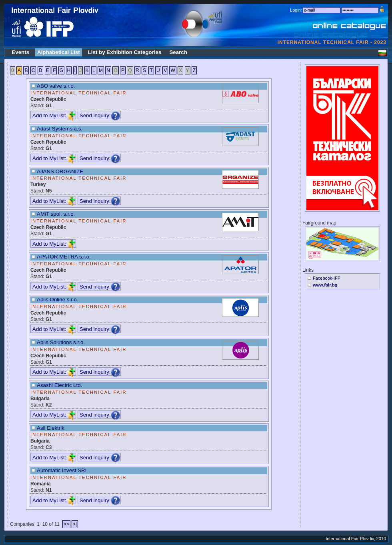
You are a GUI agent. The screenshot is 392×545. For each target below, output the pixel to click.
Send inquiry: (100, 115)
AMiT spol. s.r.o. (56, 214)
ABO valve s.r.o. (56, 86)
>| (75, 524)
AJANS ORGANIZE (60, 171)
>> (66, 524)
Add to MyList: (54, 115)
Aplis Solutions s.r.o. (61, 342)
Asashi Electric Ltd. (59, 385)
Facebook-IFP (327, 278)
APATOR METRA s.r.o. (64, 257)
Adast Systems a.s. (60, 129)
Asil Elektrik (51, 428)
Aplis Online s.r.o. (58, 300)
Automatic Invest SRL (62, 470)
